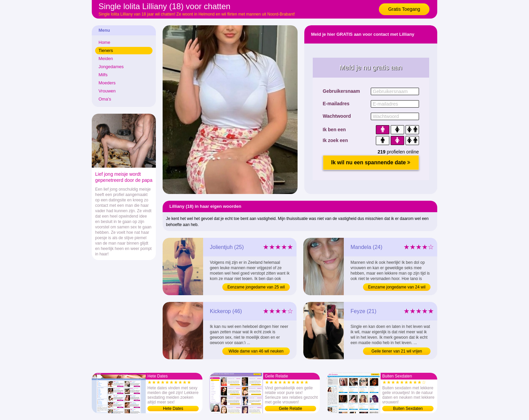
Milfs (103, 75)
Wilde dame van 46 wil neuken (256, 351)
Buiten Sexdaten (408, 409)
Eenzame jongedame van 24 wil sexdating (397, 288)
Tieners (106, 50)
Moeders (107, 83)
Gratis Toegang (404, 9)
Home (104, 42)
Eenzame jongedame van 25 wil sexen (256, 288)
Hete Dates (173, 409)
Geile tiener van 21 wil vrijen (397, 351)
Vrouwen (107, 91)
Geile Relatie (291, 409)
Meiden (106, 59)
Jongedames (111, 67)
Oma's (105, 99)
